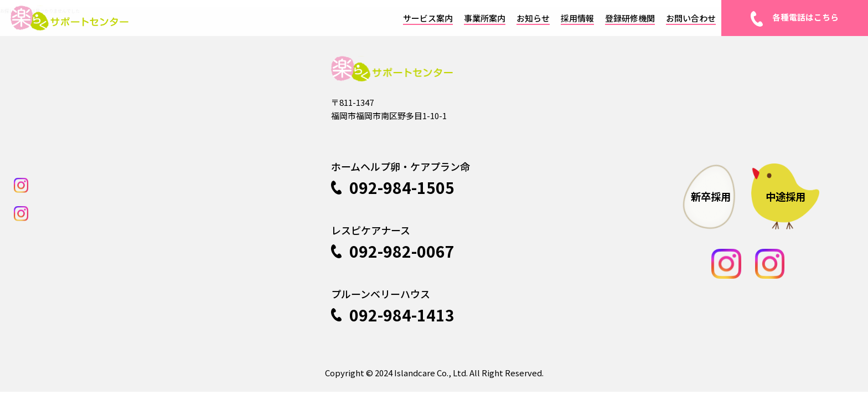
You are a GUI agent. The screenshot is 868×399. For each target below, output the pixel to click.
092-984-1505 (393, 191)
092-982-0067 (393, 254)
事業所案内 (485, 18)
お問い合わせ (691, 18)
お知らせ (533, 18)
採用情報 (577, 18)
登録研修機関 (630, 18)
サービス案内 (428, 18)
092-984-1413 (393, 318)
